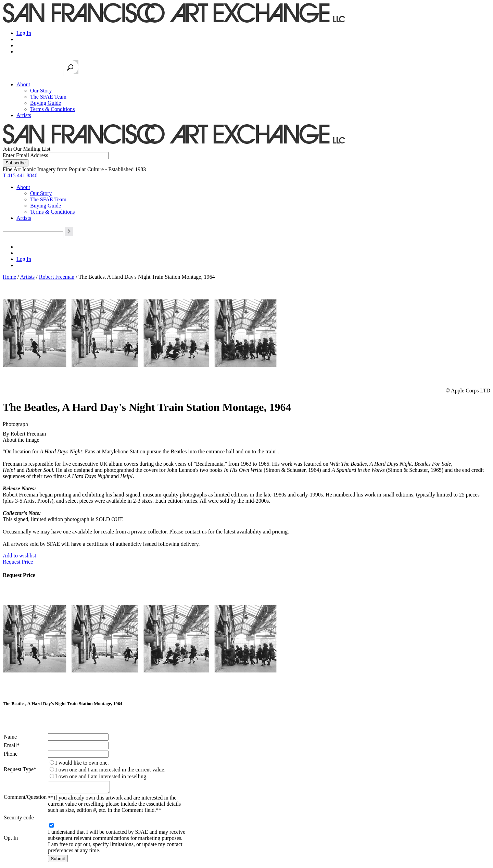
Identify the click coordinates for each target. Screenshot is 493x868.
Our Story (41, 91)
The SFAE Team (48, 97)
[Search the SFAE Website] (33, 72)
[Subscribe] (16, 163)
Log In (24, 33)
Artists (24, 115)
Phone (11, 754)
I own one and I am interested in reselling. (101, 776)
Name (10, 737)
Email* (12, 745)
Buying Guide (46, 103)
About (23, 84)
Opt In (11, 840)
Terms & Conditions (52, 109)
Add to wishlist (20, 556)
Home (9, 277)
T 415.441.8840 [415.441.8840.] (20, 175)
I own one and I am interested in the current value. (110, 770)
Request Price (18, 562)
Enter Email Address (25, 155)
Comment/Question (25, 798)
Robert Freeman (57, 277)
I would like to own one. (82, 763)
